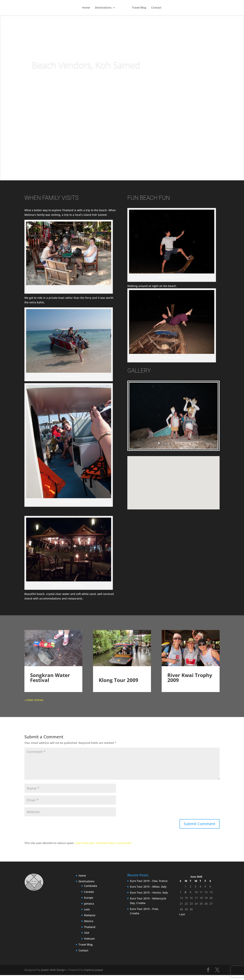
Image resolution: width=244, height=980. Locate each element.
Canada (89, 897)
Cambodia (91, 891)
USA (87, 938)
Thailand (90, 932)
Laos (87, 914)
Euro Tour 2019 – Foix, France (149, 886)
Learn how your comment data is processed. (103, 848)
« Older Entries (34, 705)
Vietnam (89, 944)
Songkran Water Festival (50, 683)
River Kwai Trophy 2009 (190, 683)
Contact (157, 8)
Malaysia (90, 920)
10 (188, 443)
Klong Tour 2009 (118, 680)
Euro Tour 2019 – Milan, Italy (148, 892)
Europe (89, 903)
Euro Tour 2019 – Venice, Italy (149, 897)
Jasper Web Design (53, 975)
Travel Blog (139, 8)
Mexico (89, 926)
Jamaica (89, 908)
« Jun (182, 919)
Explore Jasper (94, 975)
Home (86, 8)
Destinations (103, 8)
